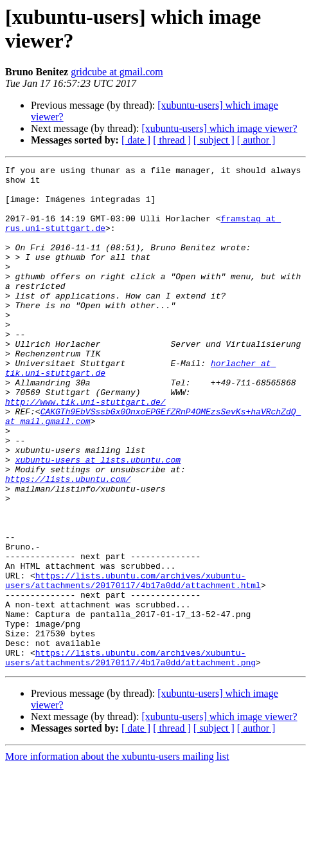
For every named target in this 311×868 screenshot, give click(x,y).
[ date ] (136, 140)
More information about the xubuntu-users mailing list (117, 857)
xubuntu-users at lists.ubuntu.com (98, 519)
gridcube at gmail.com (117, 72)
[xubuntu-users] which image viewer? (219, 128)
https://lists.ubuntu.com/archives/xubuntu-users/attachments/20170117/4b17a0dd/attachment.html (133, 664)
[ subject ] (214, 140)
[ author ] (256, 140)
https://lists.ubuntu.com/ (68, 542)
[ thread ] (172, 140)
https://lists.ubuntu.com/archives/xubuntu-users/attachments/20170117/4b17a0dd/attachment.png (130, 757)
